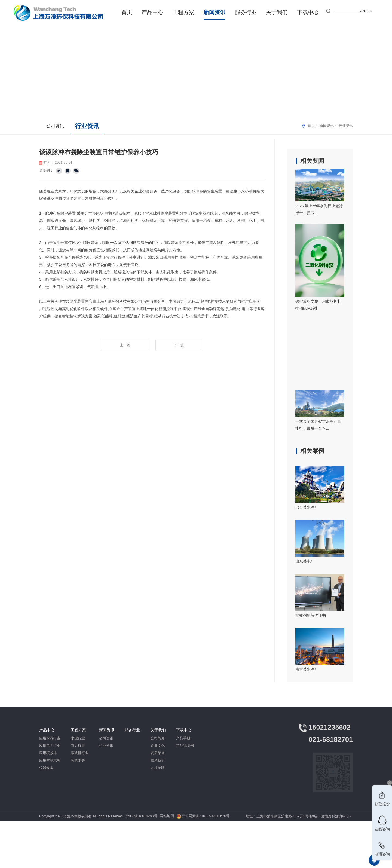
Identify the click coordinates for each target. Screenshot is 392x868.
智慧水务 (78, 760)
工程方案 (183, 12)
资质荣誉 (158, 753)
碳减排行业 (80, 753)
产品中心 (152, 12)
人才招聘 (158, 768)
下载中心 (308, 12)
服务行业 (246, 12)
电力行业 (78, 746)
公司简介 (158, 738)
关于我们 (277, 12)
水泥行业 (78, 738)
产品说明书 (185, 746)
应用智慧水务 (50, 760)
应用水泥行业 (50, 738)
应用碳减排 (48, 753)
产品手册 (183, 738)
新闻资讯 (215, 12)
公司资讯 (55, 126)
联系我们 (158, 760)
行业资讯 (346, 126)
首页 (127, 12)
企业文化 (158, 746)
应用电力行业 (50, 746)
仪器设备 (46, 768)
